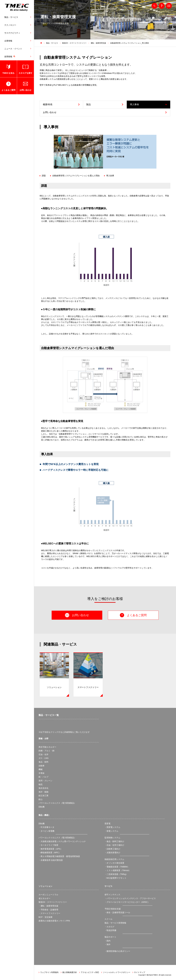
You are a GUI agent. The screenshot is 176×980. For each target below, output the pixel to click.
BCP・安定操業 (46, 917)
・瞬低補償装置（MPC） (50, 853)
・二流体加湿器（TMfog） (116, 874)
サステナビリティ (12, 33)
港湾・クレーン (45, 781)
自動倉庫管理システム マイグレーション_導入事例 (129, 43)
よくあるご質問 (8, 90)
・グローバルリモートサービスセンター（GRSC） (127, 902)
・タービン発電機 (46, 831)
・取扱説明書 (110, 930)
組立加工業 (43, 796)
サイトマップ (140, 972)
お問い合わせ (25, 90)
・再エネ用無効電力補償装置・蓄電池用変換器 (59, 856)
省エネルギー (44, 898)
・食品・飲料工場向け (114, 841)
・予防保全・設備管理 (48, 910)
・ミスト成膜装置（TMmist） (118, 870)
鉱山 (41, 799)
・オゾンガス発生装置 (114, 863)
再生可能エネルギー (47, 747)
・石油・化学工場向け (114, 845)
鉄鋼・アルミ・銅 (46, 751)
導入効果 (110, 176)
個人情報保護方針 (70, 972)
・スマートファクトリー (49, 913)
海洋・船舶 (43, 792)
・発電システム (111, 831)
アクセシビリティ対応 (90, 972)
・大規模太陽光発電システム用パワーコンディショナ (62, 841)
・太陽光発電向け (112, 853)
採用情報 (10, 56)
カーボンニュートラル (48, 895)
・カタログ (109, 927)
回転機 (42, 807)
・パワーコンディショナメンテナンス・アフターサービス (130, 898)
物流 (41, 784)
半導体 (42, 773)
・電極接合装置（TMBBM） (117, 867)
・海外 (107, 944)
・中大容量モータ (46, 827)
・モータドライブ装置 (48, 845)
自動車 (42, 766)
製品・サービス (11, 17)
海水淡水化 (43, 788)
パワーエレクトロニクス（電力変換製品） (57, 803)
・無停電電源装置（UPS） (50, 849)
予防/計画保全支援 (113, 909)
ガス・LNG (44, 758)
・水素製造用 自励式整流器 (51, 860)
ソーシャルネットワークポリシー (117, 972)
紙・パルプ (43, 777)
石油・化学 (43, 754)
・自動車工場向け (112, 849)
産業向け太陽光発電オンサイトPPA (54, 921)
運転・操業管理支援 (98, 43)
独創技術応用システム (114, 859)
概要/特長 (48, 104)
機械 (41, 769)
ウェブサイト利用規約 (49, 972)
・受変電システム (112, 827)
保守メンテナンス (112, 895)
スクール (108, 919)
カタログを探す (25, 73)
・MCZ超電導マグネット (116, 878)
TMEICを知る (8, 73)
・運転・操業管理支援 (48, 906)
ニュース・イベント (13, 49)
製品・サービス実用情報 (115, 923)
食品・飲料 (43, 762)
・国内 (107, 941)
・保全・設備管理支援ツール (117, 912)
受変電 (107, 824)
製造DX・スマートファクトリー (74, 43)
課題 (44, 176)
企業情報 (8, 41)
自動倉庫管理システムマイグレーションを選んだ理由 (76, 176)
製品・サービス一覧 (49, 715)
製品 (88, 104)
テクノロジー (10, 25)
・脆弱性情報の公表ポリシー (117, 951)
